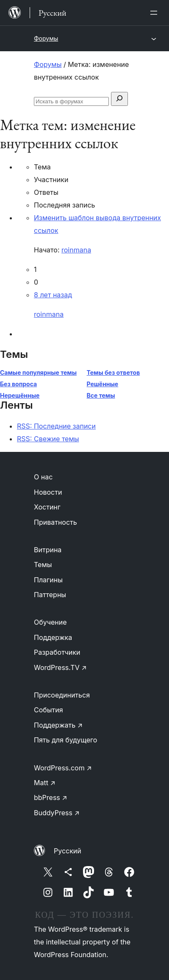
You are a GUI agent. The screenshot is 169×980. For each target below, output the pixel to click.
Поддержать (58, 725)
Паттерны (50, 595)
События (48, 710)
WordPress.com (63, 768)
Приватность (55, 522)
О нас (43, 477)
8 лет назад (53, 295)
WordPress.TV (60, 667)
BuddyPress (57, 813)
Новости (48, 492)
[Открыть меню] (155, 13)
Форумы (46, 38)
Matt (45, 783)
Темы (43, 565)
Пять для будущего (65, 740)
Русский (68, 851)
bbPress (51, 797)
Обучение (50, 622)
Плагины (48, 580)
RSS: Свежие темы (48, 439)
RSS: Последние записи (56, 426)
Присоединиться (62, 695)
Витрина (48, 550)
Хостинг (47, 507)
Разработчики (57, 652)
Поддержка (53, 637)
